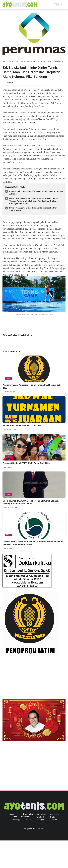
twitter (53, 817)
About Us (13, 814)
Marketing (54, 814)
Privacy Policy (27, 814)
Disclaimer (42, 814)
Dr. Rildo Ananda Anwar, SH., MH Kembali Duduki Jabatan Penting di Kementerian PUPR (31, 502)
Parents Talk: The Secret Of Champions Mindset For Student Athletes (36, 193)
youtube (54, 820)
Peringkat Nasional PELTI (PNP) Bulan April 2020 (26, 463)
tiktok (29, 820)
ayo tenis (41, 829)
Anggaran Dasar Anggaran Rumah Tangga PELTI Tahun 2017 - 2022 (33, 386)
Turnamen (10, 419)
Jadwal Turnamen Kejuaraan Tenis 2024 (22, 426)
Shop (15, 817)
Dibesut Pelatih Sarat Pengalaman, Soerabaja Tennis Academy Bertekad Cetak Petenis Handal (33, 543)
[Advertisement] (34, 678)
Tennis (11, 62)
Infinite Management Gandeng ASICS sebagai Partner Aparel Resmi (33, 209)
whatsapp (16, 820)
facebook (40, 817)
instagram (41, 820)
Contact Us (26, 817)
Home (5, 62)
